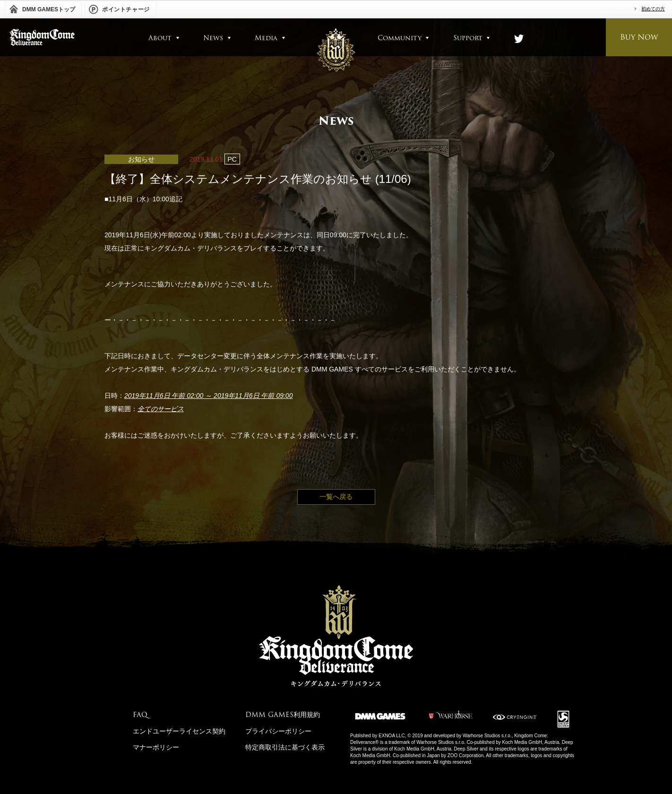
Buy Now (639, 37)
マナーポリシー (156, 747)
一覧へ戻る (336, 497)
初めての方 (653, 9)
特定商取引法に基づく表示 (285, 747)
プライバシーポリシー (278, 731)
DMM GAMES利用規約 (283, 715)
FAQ (140, 715)
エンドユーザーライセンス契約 (179, 731)
